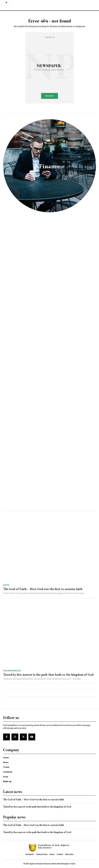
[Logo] (8, 5)
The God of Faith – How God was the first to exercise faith (43, 589)
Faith (6, 585)
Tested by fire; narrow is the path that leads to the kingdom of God (48, 675)
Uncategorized (12, 671)
